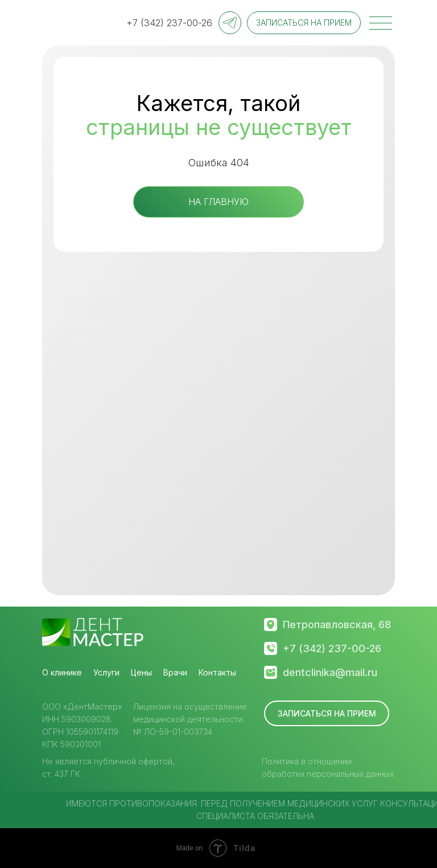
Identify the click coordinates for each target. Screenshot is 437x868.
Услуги (106, 672)
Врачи (175, 672)
